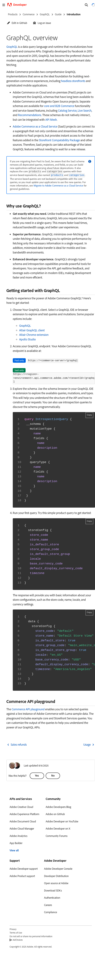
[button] (17, 23)
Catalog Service (67, 110)
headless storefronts (73, 81)
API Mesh (51, 120)
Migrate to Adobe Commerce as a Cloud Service (58, 185)
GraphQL (45, 14)
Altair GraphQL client (32, 330)
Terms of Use (16, 933)
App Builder (16, 843)
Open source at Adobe (56, 883)
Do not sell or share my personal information (31, 936)
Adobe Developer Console (58, 869)
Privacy (13, 929)
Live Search (85, 110)
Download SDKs (53, 890)
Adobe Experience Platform (24, 814)
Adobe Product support (22, 876)
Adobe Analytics (18, 836)
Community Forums (57, 836)
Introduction (74, 14)
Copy (89, 415)
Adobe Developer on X (58, 829)
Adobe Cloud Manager (22, 829)
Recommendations (30, 115)
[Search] (86, 5)
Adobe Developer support (24, 869)
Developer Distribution (56, 876)
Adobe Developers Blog (58, 807)
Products (13, 14)
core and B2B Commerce (59, 106)
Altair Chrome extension (34, 335)
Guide (58, 14)
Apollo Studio (27, 339)
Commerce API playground (28, 709)
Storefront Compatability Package (59, 140)
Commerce (29, 14)
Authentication (52, 898)
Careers (48, 905)
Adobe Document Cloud (23, 821)
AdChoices (18, 940)
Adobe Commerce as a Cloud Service (35, 126)
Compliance (51, 912)
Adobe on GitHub (55, 814)
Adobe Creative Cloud (21, 807)
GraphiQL (25, 326)
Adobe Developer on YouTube (62, 821)
